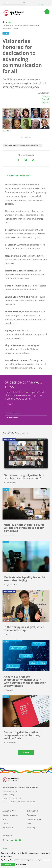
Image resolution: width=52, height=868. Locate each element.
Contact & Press (34, 819)
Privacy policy (10, 404)
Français (46, 96)
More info (46, 860)
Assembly (31, 827)
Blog (29, 823)
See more (26, 752)
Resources (31, 815)
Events (5, 823)
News (10, 22)
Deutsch (46, 99)
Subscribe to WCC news (20, 176)
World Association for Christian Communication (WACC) (22, 145)
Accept (8, 864)
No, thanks (21, 864)
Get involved (32, 811)
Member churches (10, 815)
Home (3, 22)
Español (46, 102)
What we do (8, 827)
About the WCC (9, 811)
